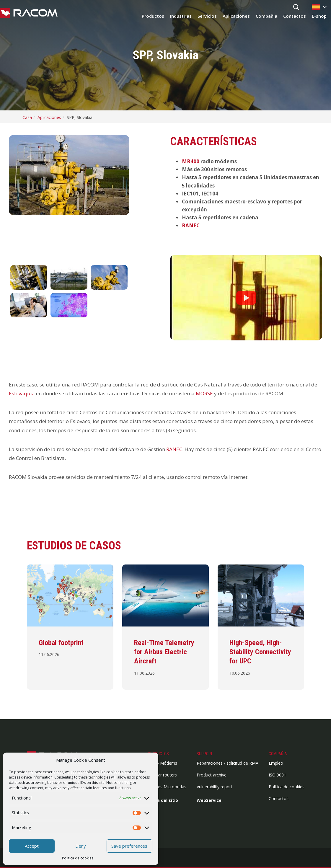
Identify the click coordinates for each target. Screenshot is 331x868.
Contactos (295, 16)
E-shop (319, 16)
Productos (153, 16)
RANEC (191, 225)
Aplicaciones (236, 16)
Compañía (278, 754)
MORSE (204, 393)
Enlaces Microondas (167, 787)
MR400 (191, 161)
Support (205, 754)
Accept (32, 846)
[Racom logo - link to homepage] (29, 13)
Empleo (276, 763)
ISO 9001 (277, 775)
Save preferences (129, 846)
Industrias (181, 16)
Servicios (207, 16)
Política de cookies (78, 858)
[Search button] (296, 8)
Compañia (266, 16)
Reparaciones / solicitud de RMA (228, 763)
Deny (81, 846)
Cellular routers (162, 775)
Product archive (212, 775)
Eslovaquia (22, 393)
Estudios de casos (74, 546)
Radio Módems (163, 763)
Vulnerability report (215, 787)
